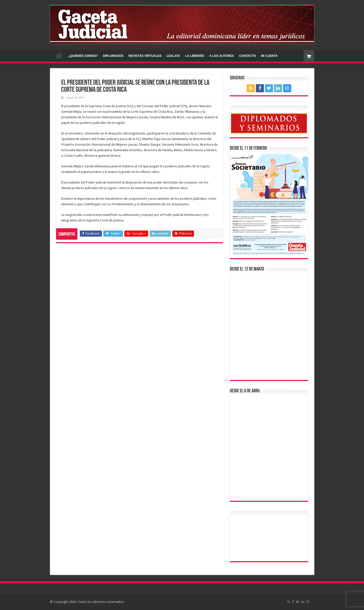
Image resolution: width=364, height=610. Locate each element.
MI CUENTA (269, 56)
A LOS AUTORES (222, 56)
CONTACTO (248, 56)
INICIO (59, 55)
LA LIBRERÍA (195, 56)
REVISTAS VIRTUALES (145, 56)
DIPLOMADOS (113, 56)
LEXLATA (173, 56)
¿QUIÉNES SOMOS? (83, 56)
